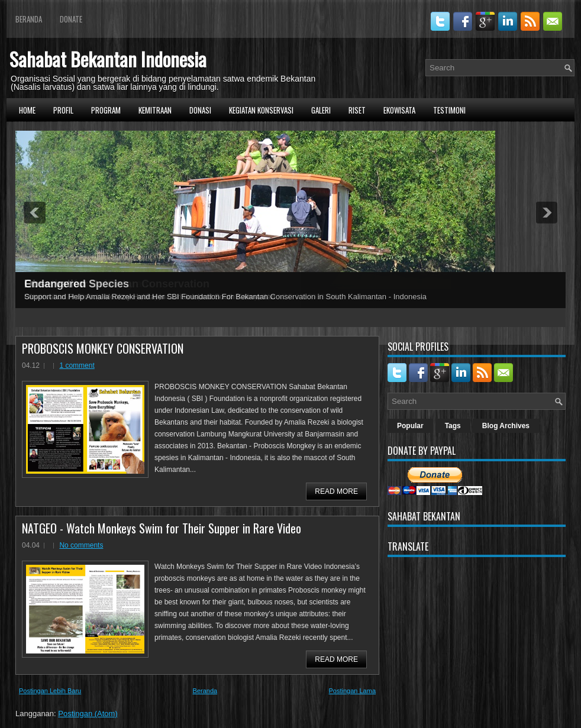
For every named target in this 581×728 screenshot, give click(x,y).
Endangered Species (77, 284)
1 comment (77, 365)
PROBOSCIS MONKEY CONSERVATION (103, 348)
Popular (410, 426)
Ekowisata (399, 110)
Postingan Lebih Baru (50, 691)
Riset (357, 110)
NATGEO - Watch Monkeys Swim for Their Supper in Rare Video (162, 528)
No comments (81, 545)
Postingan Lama (353, 691)
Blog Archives (506, 426)
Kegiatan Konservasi (261, 110)
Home (27, 110)
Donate (71, 19)
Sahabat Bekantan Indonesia (108, 59)
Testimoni (449, 110)
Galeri (321, 110)
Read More (336, 491)
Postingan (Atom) (88, 714)
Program (106, 110)
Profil (63, 110)
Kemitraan (155, 110)
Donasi (200, 110)
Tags (453, 426)
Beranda (29, 19)
